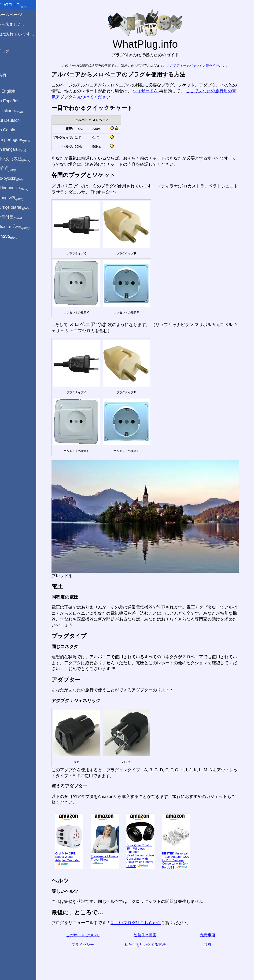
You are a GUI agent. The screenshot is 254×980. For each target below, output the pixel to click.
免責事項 (210, 935)
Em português (20, 140)
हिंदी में (12, 169)
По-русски (17, 179)
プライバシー (86, 945)
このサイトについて (86, 935)
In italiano (16, 111)
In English (12, 91)
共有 (210, 945)
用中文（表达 (19, 159)
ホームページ (15, 15)
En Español (13, 101)
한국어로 (15, 217)
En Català (12, 130)
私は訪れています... (21, 34)
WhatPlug (18, 5)
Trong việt (16, 198)
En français (17, 150)
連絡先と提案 (148, 935)
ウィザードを (149, 91)
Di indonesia (18, 188)
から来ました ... (18, 24)
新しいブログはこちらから (139, 923)
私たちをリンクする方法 (148, 945)
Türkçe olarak (20, 208)
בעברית (13, 237)
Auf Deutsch (14, 120)
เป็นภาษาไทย (19, 227)
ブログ (9, 51)
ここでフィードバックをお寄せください (199, 66)
